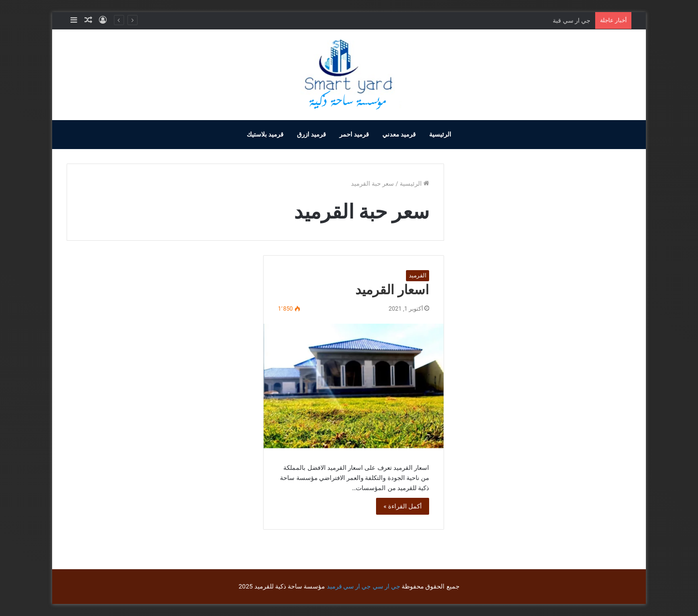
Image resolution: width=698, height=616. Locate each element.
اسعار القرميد (392, 290)
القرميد (418, 275)
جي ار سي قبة (572, 21)
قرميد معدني (399, 134)
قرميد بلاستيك (265, 134)
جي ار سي (386, 586)
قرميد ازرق (311, 134)
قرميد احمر (354, 134)
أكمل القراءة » (403, 506)
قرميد (334, 586)
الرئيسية (440, 134)
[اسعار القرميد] (354, 386)
